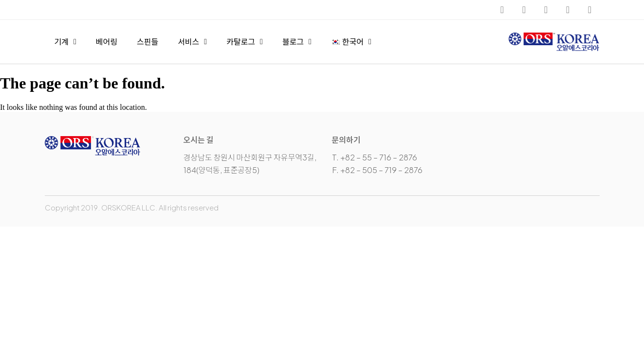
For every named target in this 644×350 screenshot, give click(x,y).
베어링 (107, 42)
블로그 (297, 42)
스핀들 (147, 42)
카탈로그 (245, 42)
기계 (65, 42)
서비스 (192, 42)
